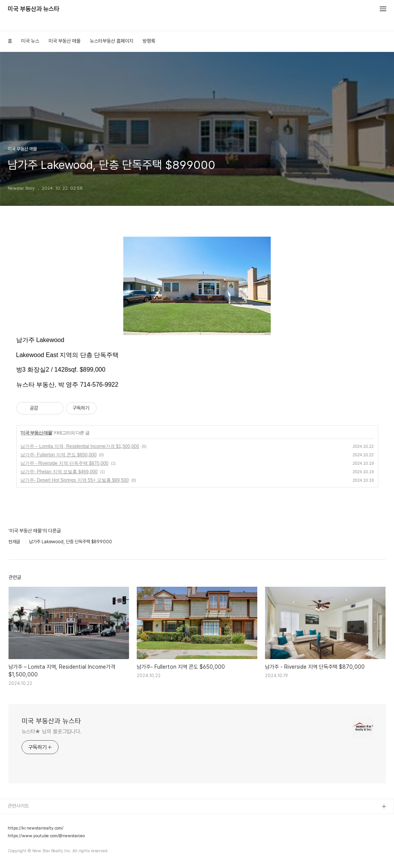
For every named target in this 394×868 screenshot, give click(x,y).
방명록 (149, 41)
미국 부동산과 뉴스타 (34, 9)
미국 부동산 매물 (65, 41)
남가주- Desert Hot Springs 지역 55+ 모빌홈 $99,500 (75, 480)
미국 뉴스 (30, 41)
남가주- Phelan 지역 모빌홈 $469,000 (59, 472)
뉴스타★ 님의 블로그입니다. (52, 731)
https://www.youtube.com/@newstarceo (46, 836)
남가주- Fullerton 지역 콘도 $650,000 (59, 455)
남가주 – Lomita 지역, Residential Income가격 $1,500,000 (80, 446)
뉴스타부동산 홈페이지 (111, 41)
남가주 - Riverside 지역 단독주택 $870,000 (65, 463)
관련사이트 (18, 806)
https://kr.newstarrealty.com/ (36, 828)
